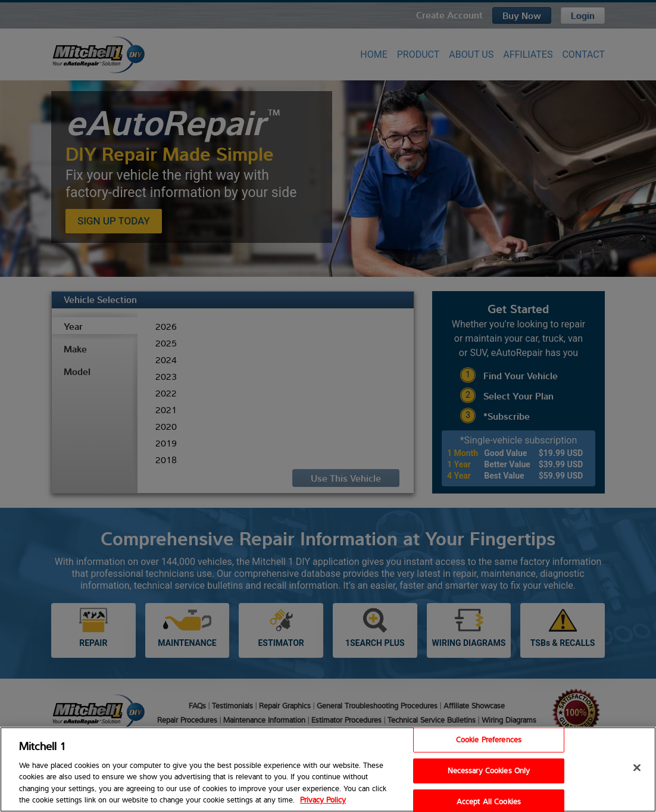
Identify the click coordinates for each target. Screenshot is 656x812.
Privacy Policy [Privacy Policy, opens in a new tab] (323, 799)
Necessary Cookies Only (489, 770)
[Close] (637, 768)
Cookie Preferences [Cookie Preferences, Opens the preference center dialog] (489, 740)
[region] (328, 769)
